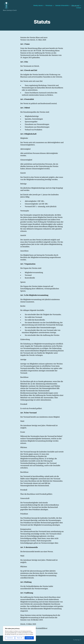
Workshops (49, 5)
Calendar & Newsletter (62, 5)
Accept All (29, 638)
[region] (19, 634)
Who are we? (75, 5)
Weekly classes (38, 5)
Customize (10, 638)
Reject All (20, 638)
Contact (79, 8)
